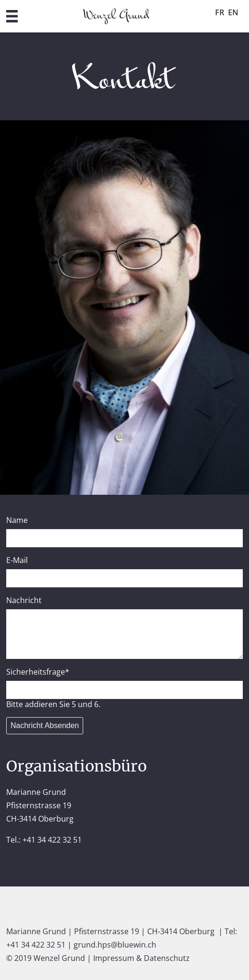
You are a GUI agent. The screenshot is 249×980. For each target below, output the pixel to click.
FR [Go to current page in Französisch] (220, 12)
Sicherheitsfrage (38, 672)
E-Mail (17, 560)
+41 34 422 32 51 (36, 945)
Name (17, 520)
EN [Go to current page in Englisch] (233, 12)
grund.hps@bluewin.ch (48, 853)
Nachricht (24, 600)
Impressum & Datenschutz (141, 958)
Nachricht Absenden (45, 725)
